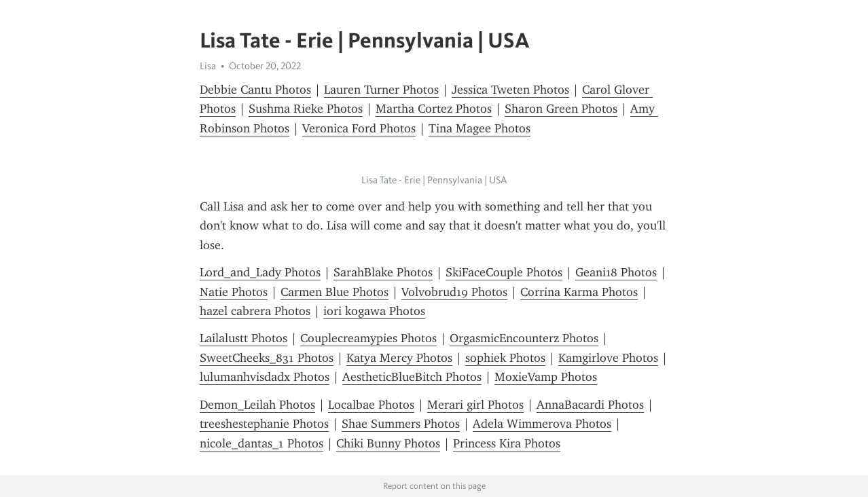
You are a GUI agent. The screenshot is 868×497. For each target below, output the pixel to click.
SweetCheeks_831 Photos (267, 358)
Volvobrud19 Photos (454, 292)
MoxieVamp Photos (546, 377)
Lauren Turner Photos (381, 90)
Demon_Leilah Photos (257, 405)
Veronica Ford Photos (359, 128)
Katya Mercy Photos (399, 358)
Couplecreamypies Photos (368, 338)
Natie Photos (234, 292)
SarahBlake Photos (383, 272)
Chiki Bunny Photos (388, 443)
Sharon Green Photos (561, 109)
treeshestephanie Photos (264, 424)
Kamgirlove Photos (608, 358)
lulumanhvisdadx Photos (265, 377)
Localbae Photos (371, 405)
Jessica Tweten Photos (510, 90)
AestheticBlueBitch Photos (412, 377)
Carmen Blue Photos (334, 292)
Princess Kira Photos (507, 443)
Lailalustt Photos (243, 338)
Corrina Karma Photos (579, 292)
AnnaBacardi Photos (590, 405)
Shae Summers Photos (401, 424)
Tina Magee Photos (480, 128)
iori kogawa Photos (374, 311)
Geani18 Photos (616, 272)
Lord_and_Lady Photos (260, 272)
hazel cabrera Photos (255, 311)
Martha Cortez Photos (434, 109)
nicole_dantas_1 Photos (261, 443)
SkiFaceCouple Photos (504, 272)
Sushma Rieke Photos (306, 109)
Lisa (208, 66)
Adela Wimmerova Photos (542, 424)
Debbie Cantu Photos (255, 90)
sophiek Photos (505, 358)
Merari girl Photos (475, 405)
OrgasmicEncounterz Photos (524, 338)
